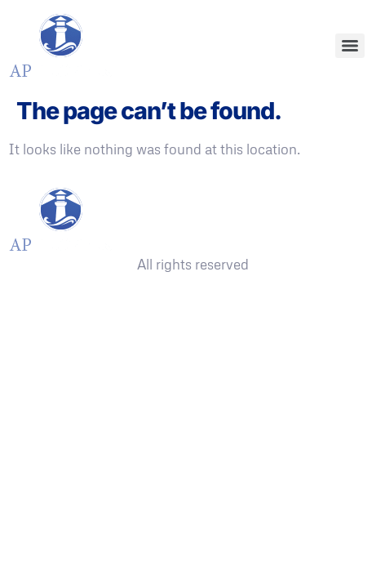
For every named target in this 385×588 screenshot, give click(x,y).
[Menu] (350, 46)
